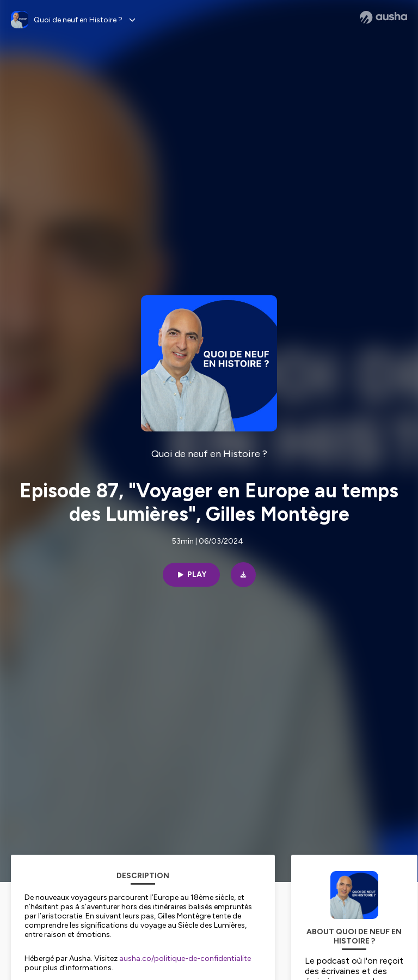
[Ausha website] (383, 17)
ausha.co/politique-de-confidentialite (185, 958)
